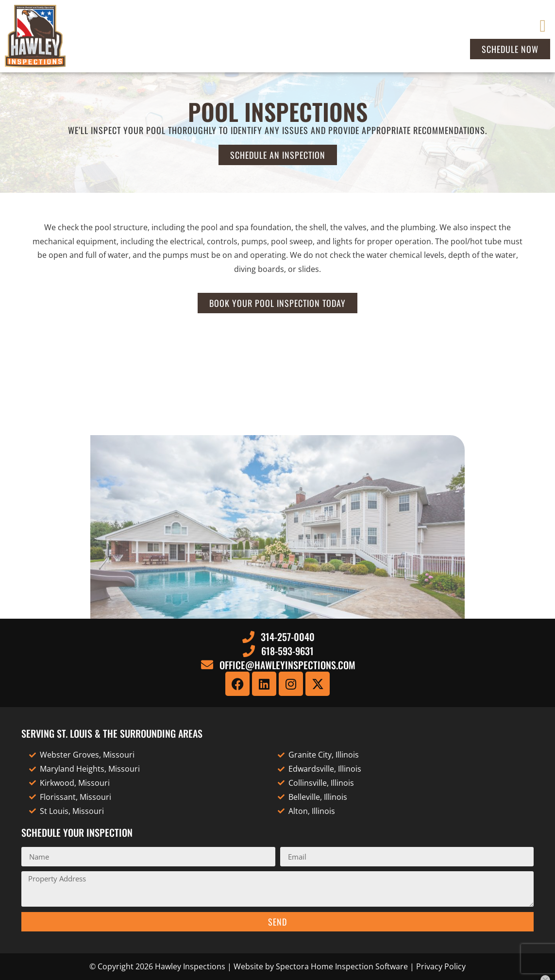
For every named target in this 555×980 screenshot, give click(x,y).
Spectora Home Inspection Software (342, 966)
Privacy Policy (441, 966)
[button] (543, 26)
